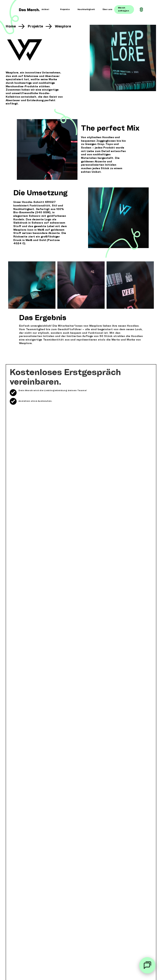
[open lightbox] (123, 58)
